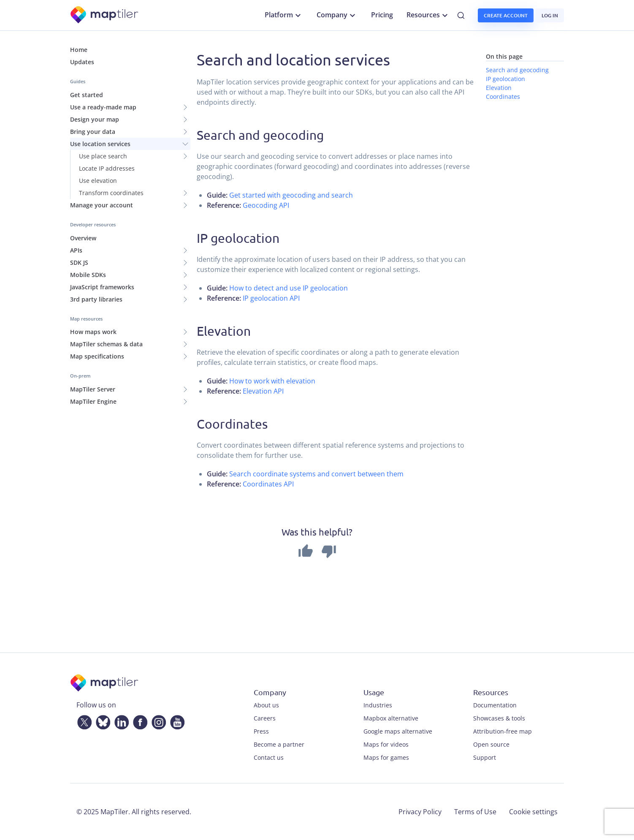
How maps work (93, 332)
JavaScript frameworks (102, 287)
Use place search (103, 156)
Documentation (495, 705)
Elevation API (263, 391)
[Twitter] (83, 720)
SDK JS (79, 262)
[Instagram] (157, 720)
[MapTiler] (105, 15)
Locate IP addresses (107, 168)
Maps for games (386, 757)
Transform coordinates (111, 193)
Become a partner (279, 744)
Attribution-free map (503, 731)
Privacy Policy (420, 812)
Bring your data (93, 132)
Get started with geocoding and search (291, 195)
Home (79, 50)
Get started (87, 95)
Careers (265, 718)
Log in (550, 15)
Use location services (100, 144)
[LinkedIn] (120, 720)
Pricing (382, 15)
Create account (506, 15)
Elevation (499, 88)
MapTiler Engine (93, 401)
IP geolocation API (271, 298)
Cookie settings (533, 812)
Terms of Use (475, 812)
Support (485, 757)
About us (266, 705)
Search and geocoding (517, 70)
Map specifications (97, 356)
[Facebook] (138, 720)
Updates (82, 62)
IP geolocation (505, 79)
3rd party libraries (96, 299)
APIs (76, 250)
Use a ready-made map (103, 107)
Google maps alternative (398, 731)
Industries (378, 705)
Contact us (269, 757)
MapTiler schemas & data (106, 344)
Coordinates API (268, 484)
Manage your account (102, 205)
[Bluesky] (101, 720)
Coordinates (503, 97)
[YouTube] (176, 720)
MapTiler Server (93, 389)
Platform (284, 15)
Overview (83, 238)
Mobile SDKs (88, 275)
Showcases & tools (499, 718)
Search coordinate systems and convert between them (316, 474)
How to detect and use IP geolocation (289, 288)
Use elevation (98, 181)
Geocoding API (266, 205)
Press (261, 731)
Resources (428, 15)
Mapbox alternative (391, 718)
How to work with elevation (272, 381)
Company (337, 15)
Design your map (95, 119)
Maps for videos (386, 744)
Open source (491, 744)
